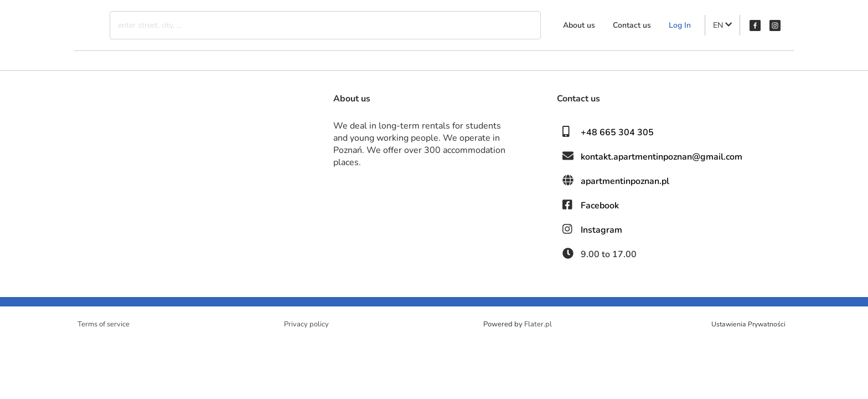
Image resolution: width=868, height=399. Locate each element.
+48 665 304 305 (617, 132)
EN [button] (722, 25)
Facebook (600, 206)
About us (579, 25)
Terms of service (104, 324)
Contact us (632, 25)
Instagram (601, 230)
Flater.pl (538, 324)
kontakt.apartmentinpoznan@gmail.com (662, 157)
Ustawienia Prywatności (748, 324)
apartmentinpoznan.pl (625, 181)
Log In (680, 25)
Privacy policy (306, 324)
